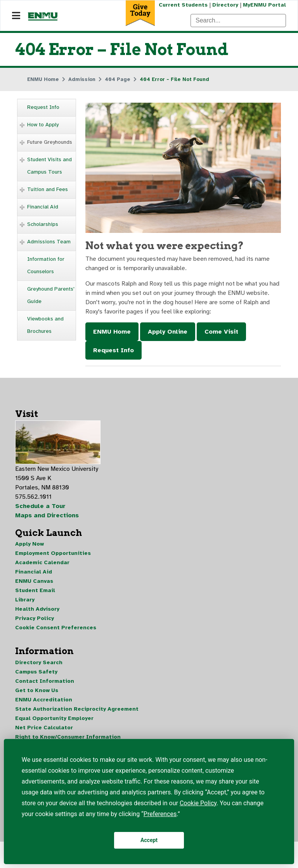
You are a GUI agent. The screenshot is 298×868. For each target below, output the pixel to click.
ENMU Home (112, 332)
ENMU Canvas (34, 581)
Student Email (35, 590)
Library (25, 600)
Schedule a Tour (40, 506)
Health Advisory (37, 609)
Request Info (43, 107)
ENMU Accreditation (44, 700)
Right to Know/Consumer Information (68, 737)
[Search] (238, 21)
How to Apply (43, 125)
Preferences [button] (160, 814)
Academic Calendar (42, 562)
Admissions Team (49, 242)
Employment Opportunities (53, 553)
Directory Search (39, 662)
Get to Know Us (37, 690)
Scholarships (43, 224)
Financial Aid (43, 207)
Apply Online (168, 332)
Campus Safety (36, 672)
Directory (225, 5)
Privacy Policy (35, 618)
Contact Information (45, 681)
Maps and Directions (47, 515)
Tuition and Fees (48, 189)
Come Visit (221, 332)
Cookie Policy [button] (198, 803)
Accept (149, 840)
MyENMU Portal (264, 5)
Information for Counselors (46, 265)
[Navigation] (16, 16)
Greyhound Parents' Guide (51, 295)
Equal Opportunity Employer (54, 718)
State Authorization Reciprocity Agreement (77, 709)
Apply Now (29, 544)
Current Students (183, 5)
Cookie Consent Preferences (56, 628)
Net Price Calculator (44, 728)
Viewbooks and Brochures (45, 325)
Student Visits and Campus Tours (49, 166)
